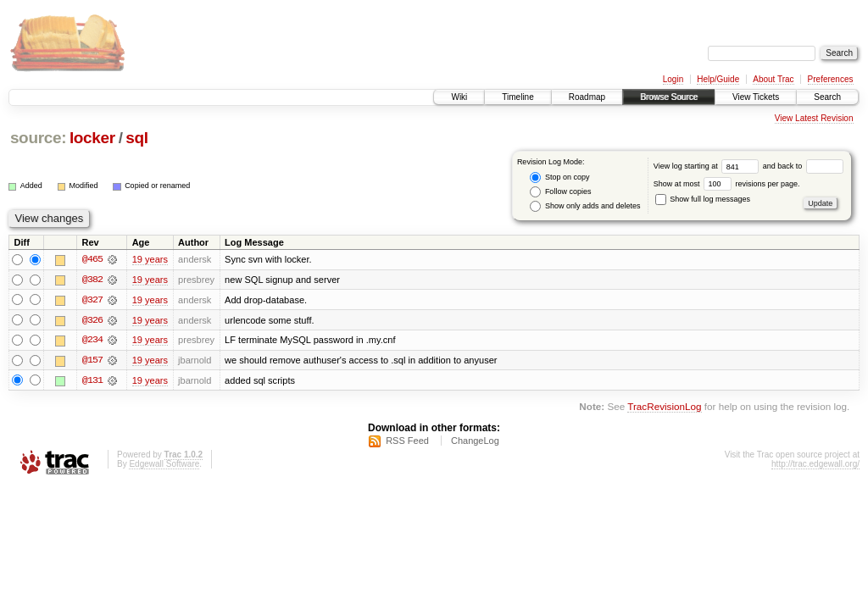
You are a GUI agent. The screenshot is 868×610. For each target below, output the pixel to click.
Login (673, 79)
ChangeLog (475, 441)
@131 (92, 381)
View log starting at (708, 166)
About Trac (773, 79)
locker (92, 138)
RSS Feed (407, 441)
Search (827, 97)
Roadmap (587, 97)
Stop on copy (559, 177)
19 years (150, 259)
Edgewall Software (164, 465)
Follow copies (560, 192)
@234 (92, 341)
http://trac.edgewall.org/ (815, 465)
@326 (92, 320)
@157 (92, 361)
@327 (92, 300)
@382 (92, 280)
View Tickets (756, 97)
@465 (92, 259)
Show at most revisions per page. (727, 184)
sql (136, 138)
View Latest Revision (814, 118)
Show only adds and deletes (585, 206)
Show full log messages (703, 199)
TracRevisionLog (664, 408)
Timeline (517, 97)
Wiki (459, 97)
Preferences (831, 79)
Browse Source (669, 97)
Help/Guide (718, 79)
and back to (803, 166)
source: (38, 138)
